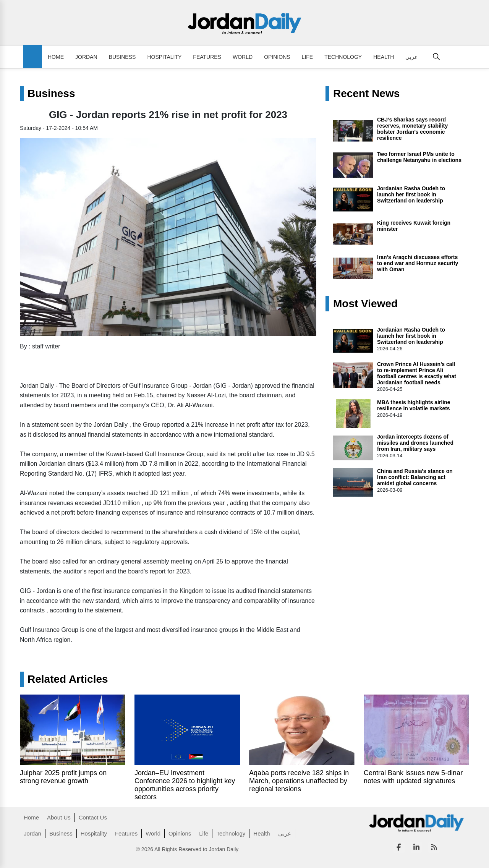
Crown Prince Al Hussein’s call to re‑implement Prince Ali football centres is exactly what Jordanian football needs (417, 373)
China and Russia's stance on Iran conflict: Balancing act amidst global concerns (415, 477)
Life (308, 57)
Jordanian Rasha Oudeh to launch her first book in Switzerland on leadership (411, 194)
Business (122, 57)
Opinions (277, 57)
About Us (59, 817)
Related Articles (68, 679)
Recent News (366, 94)
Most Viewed (365, 304)
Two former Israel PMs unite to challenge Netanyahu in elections (419, 157)
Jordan (86, 57)
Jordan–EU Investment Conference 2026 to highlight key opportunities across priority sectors (185, 785)
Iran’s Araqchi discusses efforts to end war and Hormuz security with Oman (418, 263)
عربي (411, 57)
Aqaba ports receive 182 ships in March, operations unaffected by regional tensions (299, 781)
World (243, 57)
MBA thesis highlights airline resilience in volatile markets (414, 405)
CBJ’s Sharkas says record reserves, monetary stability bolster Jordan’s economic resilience (412, 129)
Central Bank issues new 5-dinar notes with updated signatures (413, 777)
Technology (343, 57)
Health (384, 57)
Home (56, 57)
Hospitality (164, 57)
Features (207, 57)
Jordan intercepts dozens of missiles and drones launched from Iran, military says (415, 443)
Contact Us (93, 817)
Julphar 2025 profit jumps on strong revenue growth (63, 777)
